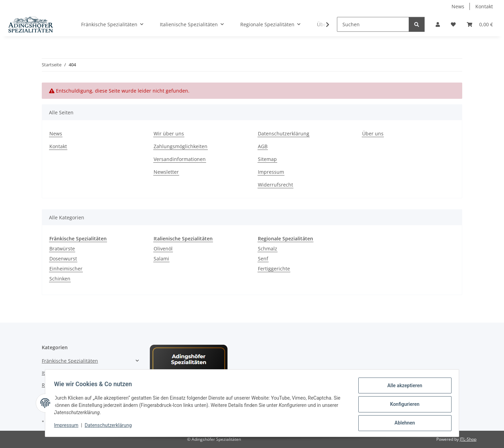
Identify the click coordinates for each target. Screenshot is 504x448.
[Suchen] (373, 24)
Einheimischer (66, 269)
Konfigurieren (402, 406)
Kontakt (484, 6)
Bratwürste (62, 249)
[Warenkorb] (480, 24)
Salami (161, 259)
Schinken (60, 279)
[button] (438, 24)
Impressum (68, 427)
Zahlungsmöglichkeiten (181, 146)
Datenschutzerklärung (110, 427)
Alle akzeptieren (402, 388)
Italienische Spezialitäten (71, 373)
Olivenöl (163, 249)
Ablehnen (402, 423)
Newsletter (166, 172)
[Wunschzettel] (453, 24)
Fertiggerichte (274, 269)
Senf (263, 259)
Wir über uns (169, 134)
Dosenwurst (63, 259)
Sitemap (267, 159)
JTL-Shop (468, 439)
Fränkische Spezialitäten (70, 361)
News (458, 6)
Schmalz (268, 249)
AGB (263, 146)
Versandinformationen (180, 159)
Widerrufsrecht (275, 185)
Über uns (373, 134)
